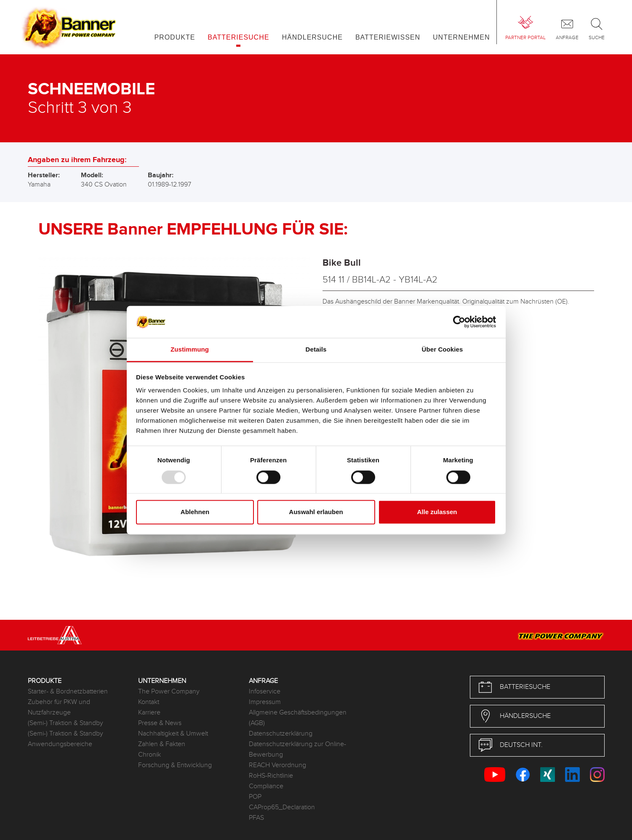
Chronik (149, 755)
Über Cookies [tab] (443, 350)
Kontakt (149, 702)
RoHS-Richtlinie (271, 776)
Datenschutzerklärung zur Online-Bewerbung (297, 749)
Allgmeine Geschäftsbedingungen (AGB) (298, 718)
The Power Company (169, 692)
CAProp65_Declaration (282, 807)
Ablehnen (195, 512)
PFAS (256, 818)
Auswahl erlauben (316, 512)
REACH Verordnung (277, 765)
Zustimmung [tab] (190, 350)
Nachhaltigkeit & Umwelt (173, 734)
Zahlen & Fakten (162, 744)
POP (255, 797)
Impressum (265, 702)
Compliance (266, 786)
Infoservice (265, 692)
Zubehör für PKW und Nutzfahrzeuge (59, 707)
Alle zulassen (437, 512)
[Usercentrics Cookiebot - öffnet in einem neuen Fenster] (459, 322)
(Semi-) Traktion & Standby (65, 723)
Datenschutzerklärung (281, 734)
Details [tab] (316, 350)
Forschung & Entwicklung (175, 765)
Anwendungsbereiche (60, 744)
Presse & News (160, 723)
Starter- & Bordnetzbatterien (68, 692)
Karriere (149, 713)
